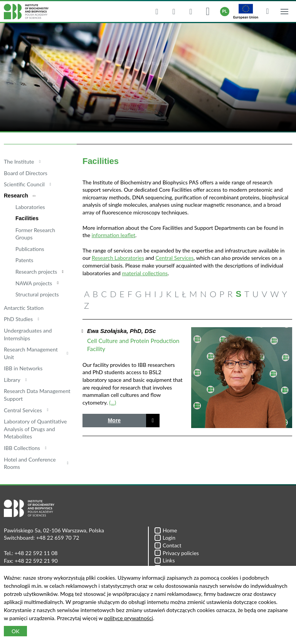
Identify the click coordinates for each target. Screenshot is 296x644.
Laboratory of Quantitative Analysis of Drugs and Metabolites (35, 429)
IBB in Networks (23, 368)
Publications (30, 249)
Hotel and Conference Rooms (30, 463)
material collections (145, 273)
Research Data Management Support (37, 395)
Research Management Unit (31, 353)
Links (165, 560)
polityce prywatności (129, 618)
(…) (113, 402)
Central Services (23, 410)
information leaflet (114, 235)
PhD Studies (18, 319)
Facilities (27, 218)
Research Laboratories (118, 258)
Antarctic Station (24, 308)
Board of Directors (26, 173)
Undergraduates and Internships (28, 334)
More (114, 420)
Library (12, 380)
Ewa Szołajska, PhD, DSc (121, 331)
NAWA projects (34, 283)
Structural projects (37, 294)
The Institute (19, 161)
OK (15, 631)
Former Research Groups (35, 234)
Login (165, 538)
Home (166, 530)
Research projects (36, 272)
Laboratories (30, 207)
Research (16, 196)
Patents (24, 260)
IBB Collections (22, 448)
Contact (168, 545)
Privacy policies (177, 553)
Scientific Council (24, 184)
